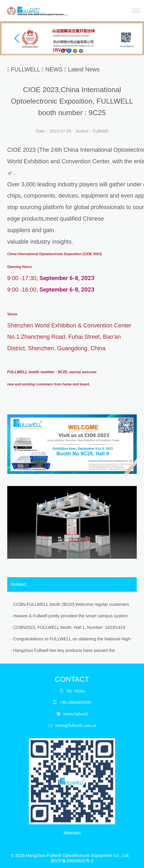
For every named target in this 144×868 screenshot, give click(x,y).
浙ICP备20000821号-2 (72, 861)
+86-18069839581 (76, 702)
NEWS (54, 69)
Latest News (84, 69)
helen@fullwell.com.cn (76, 725)
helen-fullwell (76, 714)
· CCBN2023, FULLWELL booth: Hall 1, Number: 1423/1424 (68, 627)
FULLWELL (25, 69)
